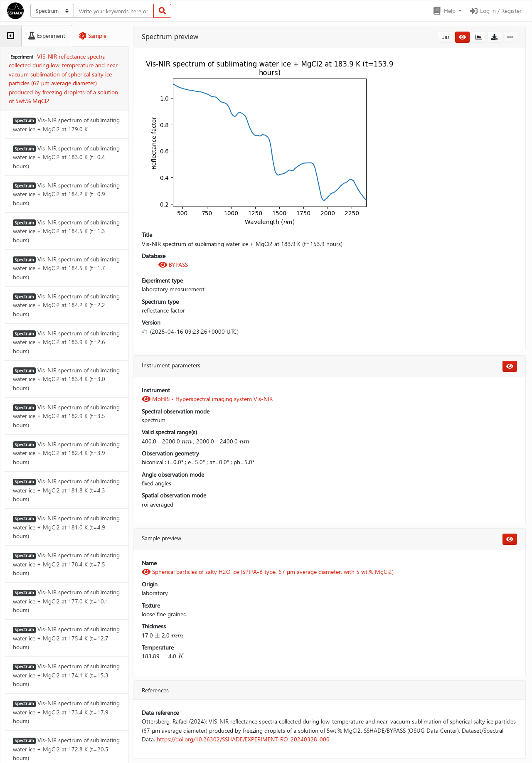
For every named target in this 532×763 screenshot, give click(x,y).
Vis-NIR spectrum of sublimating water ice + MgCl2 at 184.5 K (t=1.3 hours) (66, 231)
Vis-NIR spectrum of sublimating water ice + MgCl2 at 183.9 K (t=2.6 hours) (66, 342)
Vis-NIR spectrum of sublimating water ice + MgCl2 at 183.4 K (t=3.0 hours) (66, 379)
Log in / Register (495, 11)
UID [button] (445, 37)
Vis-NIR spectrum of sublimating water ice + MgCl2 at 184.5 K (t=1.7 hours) (66, 268)
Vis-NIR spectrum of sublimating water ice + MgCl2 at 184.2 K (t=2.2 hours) (66, 305)
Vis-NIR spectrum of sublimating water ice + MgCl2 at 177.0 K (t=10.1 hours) (66, 601)
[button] (447, 11)
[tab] (11, 36)
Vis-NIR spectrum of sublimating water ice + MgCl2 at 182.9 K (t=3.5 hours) (66, 416)
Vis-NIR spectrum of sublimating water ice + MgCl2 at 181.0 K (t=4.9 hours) (66, 527)
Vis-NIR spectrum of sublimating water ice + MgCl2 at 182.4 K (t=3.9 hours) (66, 453)
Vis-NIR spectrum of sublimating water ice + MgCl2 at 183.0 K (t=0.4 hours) (66, 157)
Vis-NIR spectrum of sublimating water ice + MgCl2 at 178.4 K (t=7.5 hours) (66, 564)
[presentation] (187, 441)
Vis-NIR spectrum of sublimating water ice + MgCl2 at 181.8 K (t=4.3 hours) (66, 490)
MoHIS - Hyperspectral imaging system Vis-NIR (207, 399)
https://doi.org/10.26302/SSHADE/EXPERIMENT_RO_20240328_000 (243, 739)
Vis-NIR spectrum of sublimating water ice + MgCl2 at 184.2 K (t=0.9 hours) (66, 194)
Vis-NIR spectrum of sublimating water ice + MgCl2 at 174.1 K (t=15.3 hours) (66, 675)
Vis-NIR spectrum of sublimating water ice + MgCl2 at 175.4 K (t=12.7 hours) (66, 638)
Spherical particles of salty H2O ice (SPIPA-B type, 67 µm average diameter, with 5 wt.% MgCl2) (268, 572)
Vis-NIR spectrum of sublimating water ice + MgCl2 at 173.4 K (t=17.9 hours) (66, 712)
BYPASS (173, 265)
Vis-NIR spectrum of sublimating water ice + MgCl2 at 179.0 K (66, 124)
